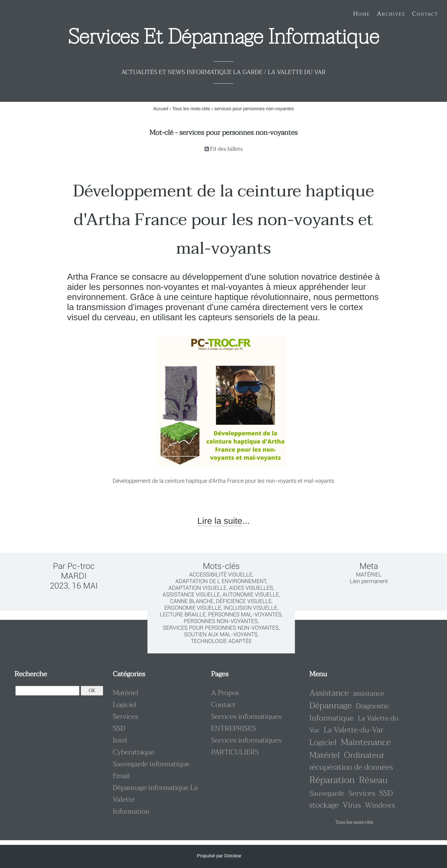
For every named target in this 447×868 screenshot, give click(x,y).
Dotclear (233, 856)
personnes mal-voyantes (245, 614)
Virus (352, 805)
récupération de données (351, 767)
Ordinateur (364, 755)
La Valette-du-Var (353, 730)
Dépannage (330, 706)
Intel (120, 740)
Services (125, 717)
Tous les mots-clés (191, 109)
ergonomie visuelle (193, 608)
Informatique (331, 718)
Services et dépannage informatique (224, 37)
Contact (223, 705)
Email (121, 776)
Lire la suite (220, 521)
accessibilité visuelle (221, 575)
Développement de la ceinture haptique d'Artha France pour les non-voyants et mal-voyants (223, 220)
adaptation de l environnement (221, 581)
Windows (380, 805)
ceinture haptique (215, 297)
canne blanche (192, 601)
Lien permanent (369, 581)
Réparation (332, 780)
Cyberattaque (134, 752)
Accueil (161, 109)
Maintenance (366, 743)
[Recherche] (47, 691)
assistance (369, 693)
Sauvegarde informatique (151, 764)
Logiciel (125, 705)
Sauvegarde (327, 794)
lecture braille (183, 614)
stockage (324, 805)
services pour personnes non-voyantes (221, 628)
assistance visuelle (191, 595)
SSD (119, 728)
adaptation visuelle (198, 588)
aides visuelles (251, 588)
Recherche (31, 674)
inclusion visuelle (250, 608)
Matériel (369, 575)
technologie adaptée (221, 641)
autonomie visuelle (251, 595)
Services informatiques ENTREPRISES (246, 723)
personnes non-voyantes (221, 621)
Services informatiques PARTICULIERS (246, 746)
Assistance (329, 693)
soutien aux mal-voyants (221, 634)
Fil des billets (227, 149)
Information (131, 811)
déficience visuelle (244, 601)
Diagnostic (373, 706)
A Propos (225, 693)
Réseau (373, 780)
